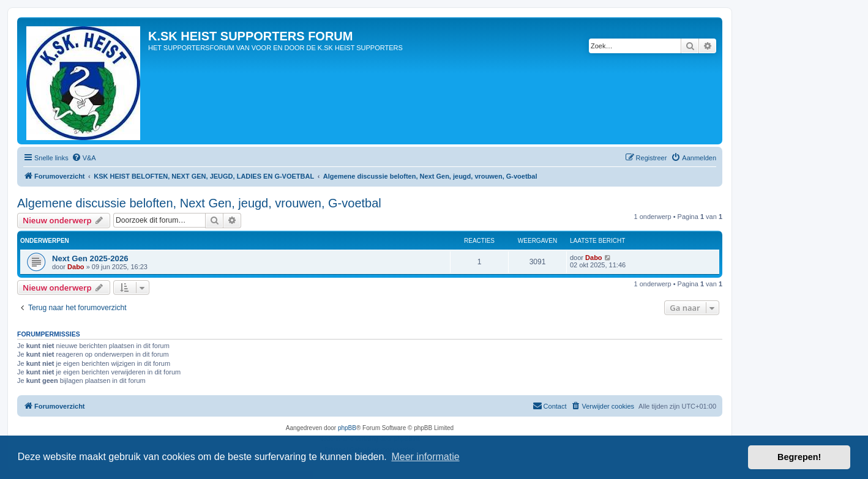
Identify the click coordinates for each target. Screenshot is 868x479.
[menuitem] (84, 158)
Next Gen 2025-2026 (90, 258)
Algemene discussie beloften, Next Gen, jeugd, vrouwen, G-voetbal (199, 203)
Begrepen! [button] (799, 457)
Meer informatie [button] (425, 457)
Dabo (76, 267)
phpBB (347, 428)
